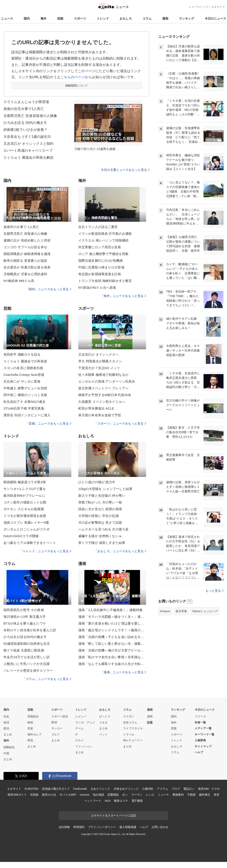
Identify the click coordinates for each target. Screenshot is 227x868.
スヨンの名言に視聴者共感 (23, 368)
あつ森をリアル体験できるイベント (30, 543)
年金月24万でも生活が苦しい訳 (27, 657)
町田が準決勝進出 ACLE (96, 408)
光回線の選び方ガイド (56, 789)
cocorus (84, 795)
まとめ (8, 734)
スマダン (129, 716)
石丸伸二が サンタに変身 (22, 381)
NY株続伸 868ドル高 (19, 281)
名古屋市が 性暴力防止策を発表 (27, 267)
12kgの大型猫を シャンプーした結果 (105, 489)
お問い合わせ (160, 827)
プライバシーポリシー (102, 827)
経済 (6, 722)
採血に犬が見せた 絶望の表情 (100, 509)
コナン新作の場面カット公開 (25, 502)
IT (77, 734)
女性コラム (130, 722)
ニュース (7, 18)
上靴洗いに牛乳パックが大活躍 (27, 664)
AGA (108, 801)
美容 (217, 795)
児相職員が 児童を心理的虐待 (25, 274)
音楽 (30, 728)
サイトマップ (203, 746)
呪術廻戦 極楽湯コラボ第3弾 (25, 482)
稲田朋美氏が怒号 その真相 (24, 610)
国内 (27, 18)
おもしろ (126, 18)
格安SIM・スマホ (209, 789)
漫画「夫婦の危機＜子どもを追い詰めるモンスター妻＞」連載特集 (112, 637)
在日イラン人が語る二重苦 (98, 227)
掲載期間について (77, 86)
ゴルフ (56, 734)
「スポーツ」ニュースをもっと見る (120, 423)
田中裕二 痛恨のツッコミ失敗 (25, 395)
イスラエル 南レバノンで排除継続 (103, 240)
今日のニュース (215, 18)
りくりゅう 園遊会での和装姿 (25, 361)
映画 (30, 722)
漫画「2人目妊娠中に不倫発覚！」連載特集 (110, 610)
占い (125, 795)
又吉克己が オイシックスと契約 (28, 144)
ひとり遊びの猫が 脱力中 (97, 482)
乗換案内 (178, 795)
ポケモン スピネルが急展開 (24, 509)
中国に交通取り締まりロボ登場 (101, 267)
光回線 (34, 795)
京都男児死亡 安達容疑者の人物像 (30, 116)
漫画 (165, 18)
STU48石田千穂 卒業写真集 (24, 408)
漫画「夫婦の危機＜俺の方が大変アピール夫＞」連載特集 (112, 650)
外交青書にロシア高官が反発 (100, 247)
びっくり (105, 716)
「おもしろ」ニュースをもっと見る (120, 551)
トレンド (103, 18)
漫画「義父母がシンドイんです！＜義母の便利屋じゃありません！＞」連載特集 (112, 630)
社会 (6, 716)
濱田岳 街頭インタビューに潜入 (27, 415)
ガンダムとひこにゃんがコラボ (27, 529)
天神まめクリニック (126, 789)
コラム (147, 18)
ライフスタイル (133, 728)
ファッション (84, 746)
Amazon (165, 611)
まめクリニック (100, 789)
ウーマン (137, 795)
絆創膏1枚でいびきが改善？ (25, 130)
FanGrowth (80, 789)
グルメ (79, 740)
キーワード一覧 (204, 734)
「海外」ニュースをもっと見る (123, 296)
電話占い (189, 789)
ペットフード (93, 801)
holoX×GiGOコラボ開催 (21, 536)
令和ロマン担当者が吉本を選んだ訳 (30, 630)
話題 (150, 722)
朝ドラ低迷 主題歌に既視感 (24, 650)
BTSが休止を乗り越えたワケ (25, 623)
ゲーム (79, 728)
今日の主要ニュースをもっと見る (125, 170)
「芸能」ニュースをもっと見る (48, 423)
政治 (6, 728)
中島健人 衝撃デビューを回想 (25, 388)
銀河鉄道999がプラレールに (24, 496)
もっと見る (214, 591)
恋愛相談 (113, 795)
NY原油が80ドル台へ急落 (97, 287)
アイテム (162, 789)
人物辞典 (200, 740)
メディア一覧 (203, 728)
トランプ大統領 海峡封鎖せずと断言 (105, 281)
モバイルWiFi (68, 795)
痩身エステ (121, 801)
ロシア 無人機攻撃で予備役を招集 (103, 254)
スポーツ (80, 18)
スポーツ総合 (60, 716)
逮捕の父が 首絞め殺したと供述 (27, 240)
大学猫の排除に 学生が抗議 (98, 516)
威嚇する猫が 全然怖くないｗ (100, 536)
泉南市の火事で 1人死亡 (21, 227)
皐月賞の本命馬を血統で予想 (100, 415)
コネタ (103, 722)
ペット (103, 734)
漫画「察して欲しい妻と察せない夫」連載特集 (112, 644)
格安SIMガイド (17, 795)
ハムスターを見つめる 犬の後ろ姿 (103, 529)
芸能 (60, 18)
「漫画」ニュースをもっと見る (123, 672)
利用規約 (79, 827)
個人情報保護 (128, 827)
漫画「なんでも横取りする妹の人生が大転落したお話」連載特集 (112, 664)
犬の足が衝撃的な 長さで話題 (100, 522)
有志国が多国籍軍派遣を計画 (100, 274)
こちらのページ (73, 77)
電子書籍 (137, 801)
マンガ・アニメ (85, 722)
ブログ (176, 789)
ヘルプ (199, 752)
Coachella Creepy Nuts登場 (24, 375)
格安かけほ (49, 795)
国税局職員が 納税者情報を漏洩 (27, 254)
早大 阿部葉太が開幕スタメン (100, 361)
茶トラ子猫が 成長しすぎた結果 (102, 543)
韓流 (30, 740)
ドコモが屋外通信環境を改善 (25, 516)
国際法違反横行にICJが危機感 (100, 261)
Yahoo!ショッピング (205, 611)
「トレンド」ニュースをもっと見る (45, 551)
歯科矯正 (204, 795)
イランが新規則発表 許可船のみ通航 (105, 234)
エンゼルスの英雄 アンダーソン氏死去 (107, 381)
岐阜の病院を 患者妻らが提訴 (25, 261)
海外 (43, 18)
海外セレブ (34, 734)
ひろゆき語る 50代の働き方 (25, 123)
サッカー (57, 728)
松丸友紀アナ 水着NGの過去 (24, 402)
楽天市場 (181, 611)
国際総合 (9, 747)
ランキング (187, 18)
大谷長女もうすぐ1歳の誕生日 (27, 137)
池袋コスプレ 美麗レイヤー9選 (26, 522)
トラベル (129, 734)
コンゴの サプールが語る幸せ (25, 247)
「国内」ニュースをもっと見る (48, 289)
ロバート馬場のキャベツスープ (28, 151)
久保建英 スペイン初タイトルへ (102, 402)
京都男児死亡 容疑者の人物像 (25, 234)
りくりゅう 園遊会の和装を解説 (28, 157)
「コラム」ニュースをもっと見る (47, 679)
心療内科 (148, 789)
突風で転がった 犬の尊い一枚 (100, 502)
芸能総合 (33, 716)
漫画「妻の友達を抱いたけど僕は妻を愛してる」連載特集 (112, 623)
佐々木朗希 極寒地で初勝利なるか (103, 375)
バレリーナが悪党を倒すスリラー (28, 671)
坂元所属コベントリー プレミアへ (103, 388)
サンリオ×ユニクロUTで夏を (25, 489)
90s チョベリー (133, 740)
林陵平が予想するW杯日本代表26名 (105, 395)
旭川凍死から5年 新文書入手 (25, 617)
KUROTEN (31, 789)
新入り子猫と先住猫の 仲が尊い (102, 496)
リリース (200, 716)
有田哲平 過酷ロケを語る (22, 354)
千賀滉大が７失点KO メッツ (99, 368)
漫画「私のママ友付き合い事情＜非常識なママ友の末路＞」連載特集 (112, 657)
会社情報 (64, 827)
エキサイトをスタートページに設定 (113, 816)
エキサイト (218, 7)
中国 (6, 753)
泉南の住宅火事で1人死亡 (24, 109)
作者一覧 (200, 722)
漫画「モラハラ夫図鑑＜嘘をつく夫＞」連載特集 (112, 617)
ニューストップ (198, 7)
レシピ (150, 795)
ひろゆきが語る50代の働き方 (25, 637)
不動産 (191, 795)
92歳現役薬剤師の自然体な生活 (27, 644)
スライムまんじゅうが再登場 (26, 102)
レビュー (81, 716)
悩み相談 (98, 795)
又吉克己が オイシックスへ (98, 354)
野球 (54, 722)
